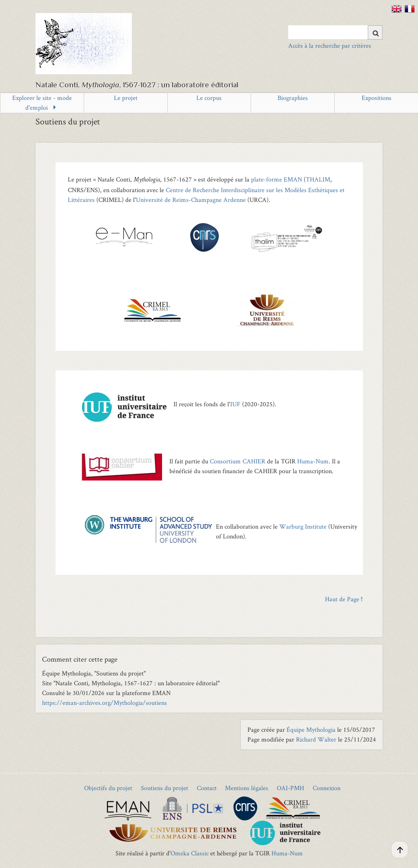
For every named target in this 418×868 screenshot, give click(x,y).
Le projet (126, 98)
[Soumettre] (375, 32)
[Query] (335, 32)
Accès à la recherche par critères (330, 45)
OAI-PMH (290, 788)
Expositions (377, 98)
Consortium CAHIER (238, 461)
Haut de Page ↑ (344, 599)
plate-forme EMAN (277, 179)
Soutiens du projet (165, 788)
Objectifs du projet (108, 788)
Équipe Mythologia (311, 730)
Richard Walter (316, 739)
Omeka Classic (190, 853)
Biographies (293, 98)
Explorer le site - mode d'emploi (42, 103)
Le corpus (209, 98)
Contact (207, 788)
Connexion (327, 788)
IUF (235, 404)
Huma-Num (313, 461)
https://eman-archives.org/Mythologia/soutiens (104, 703)
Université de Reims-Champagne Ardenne (191, 200)
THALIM (318, 179)
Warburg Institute (303, 526)
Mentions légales (247, 788)
